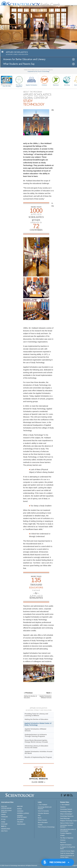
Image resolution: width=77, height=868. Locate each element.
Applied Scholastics (31, 81)
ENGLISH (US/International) (6, 807)
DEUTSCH (4, 831)
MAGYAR (20, 806)
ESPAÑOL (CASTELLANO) (22, 816)
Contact (40, 825)
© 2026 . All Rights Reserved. (19, 866)
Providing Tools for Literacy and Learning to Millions (36, 715)
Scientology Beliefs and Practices (45, 808)
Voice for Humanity (43, 811)
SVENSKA (20, 811)
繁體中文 (4, 826)
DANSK (3, 814)
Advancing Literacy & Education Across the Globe (36, 747)
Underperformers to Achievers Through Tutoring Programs (36, 735)
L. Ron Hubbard (42, 805)
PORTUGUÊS (21, 824)
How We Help (7, 86)
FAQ (39, 816)
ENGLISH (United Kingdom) (6, 811)
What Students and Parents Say (19, 64)
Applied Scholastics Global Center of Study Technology (38, 724)
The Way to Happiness (19, 81)
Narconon (56, 81)
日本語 (3, 822)
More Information (43, 822)
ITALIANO (20, 822)
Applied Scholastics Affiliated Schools (35, 730)
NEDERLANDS (6, 829)
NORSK (19, 809)
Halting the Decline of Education (36, 719)
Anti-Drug (67, 81)
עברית (3, 819)
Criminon (44, 81)
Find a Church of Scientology (46, 827)
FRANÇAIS (4, 817)
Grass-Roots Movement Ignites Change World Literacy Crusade (36, 741)
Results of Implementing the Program (38, 757)
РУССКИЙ (4, 824)
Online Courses (42, 820)
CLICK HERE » (38, 782)
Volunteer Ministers (43, 813)
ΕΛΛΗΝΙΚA (20, 820)
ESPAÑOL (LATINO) (23, 813)
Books (40, 818)
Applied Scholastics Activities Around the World (38, 752)
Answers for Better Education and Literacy (24, 59)
